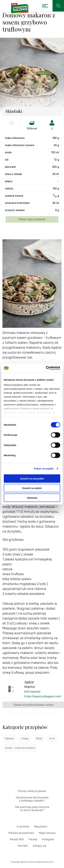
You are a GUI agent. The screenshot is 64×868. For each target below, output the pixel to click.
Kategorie (48, 839)
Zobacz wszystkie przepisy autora (33, 705)
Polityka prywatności (21, 833)
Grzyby (25, 739)
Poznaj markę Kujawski (32, 791)
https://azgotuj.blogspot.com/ (43, 696)
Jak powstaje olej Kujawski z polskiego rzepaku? (32, 799)
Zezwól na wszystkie (32, 478)
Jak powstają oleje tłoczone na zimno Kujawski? (32, 809)
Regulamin (41, 827)
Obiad (39, 739)
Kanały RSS (17, 839)
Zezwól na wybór (32, 488)
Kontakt (23, 846)
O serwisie (23, 827)
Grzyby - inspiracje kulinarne (20, 748)
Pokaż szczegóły (44, 469)
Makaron (10, 739)
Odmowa (32, 498)
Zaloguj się (39, 846)
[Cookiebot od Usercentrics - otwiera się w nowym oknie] (46, 368)
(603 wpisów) (32, 692)
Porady (33, 839)
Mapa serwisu (47, 833)
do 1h (52, 739)
